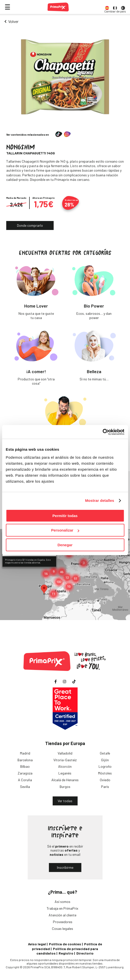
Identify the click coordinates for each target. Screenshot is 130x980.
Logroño (105, 766)
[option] (107, 7)
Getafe (105, 753)
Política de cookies (65, 944)
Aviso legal (37, 944)
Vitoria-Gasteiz (65, 760)
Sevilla (25, 787)
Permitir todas (65, 516)
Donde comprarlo (30, 225)
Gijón (105, 760)
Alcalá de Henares (65, 780)
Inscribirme (65, 867)
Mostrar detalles (100, 500)
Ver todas (65, 801)
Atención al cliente (63, 915)
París (105, 787)
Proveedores (63, 922)
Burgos (65, 787)
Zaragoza (25, 773)
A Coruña (25, 780)
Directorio (85, 953)
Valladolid (65, 753)
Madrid (25, 753)
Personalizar (65, 530)
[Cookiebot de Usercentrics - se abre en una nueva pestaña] (102, 432)
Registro (66, 953)
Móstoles (105, 773)
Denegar (65, 545)
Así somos (63, 902)
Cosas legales (63, 928)
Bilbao (25, 766)
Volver (13, 21)
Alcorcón (65, 766)
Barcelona (25, 760)
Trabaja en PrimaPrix (63, 908)
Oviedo (105, 780)
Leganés (65, 773)
